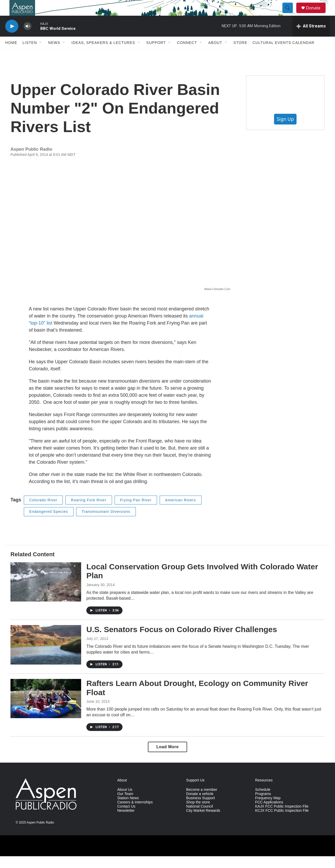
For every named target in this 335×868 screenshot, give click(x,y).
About (215, 54)
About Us (125, 801)
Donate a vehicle (200, 806)
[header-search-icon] (290, 14)
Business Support (200, 810)
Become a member (202, 801)
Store (240, 54)
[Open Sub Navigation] (41, 54)
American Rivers (181, 512)
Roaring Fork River (89, 512)
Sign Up (285, 131)
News (54, 54)
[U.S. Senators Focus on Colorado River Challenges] (46, 656)
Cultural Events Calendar (283, 54)
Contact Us (126, 818)
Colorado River (43, 512)
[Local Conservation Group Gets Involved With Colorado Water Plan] (46, 594)
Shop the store (198, 814)
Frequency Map (268, 810)
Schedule (263, 801)
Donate (316, 14)
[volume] (27, 38)
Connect (187, 54)
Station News (128, 810)
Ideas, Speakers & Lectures (103, 54)
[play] (12, 38)
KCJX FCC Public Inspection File (282, 822)
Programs (263, 806)
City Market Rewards (203, 822)
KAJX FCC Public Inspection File (282, 818)
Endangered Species (49, 523)
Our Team (125, 806)
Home (11, 54)
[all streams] (311, 38)
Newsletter (126, 822)
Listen (30, 54)
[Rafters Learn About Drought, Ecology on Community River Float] (46, 710)
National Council (199, 818)
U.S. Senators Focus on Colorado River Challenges (182, 641)
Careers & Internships (135, 814)
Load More (167, 759)
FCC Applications (269, 814)
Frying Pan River (136, 512)
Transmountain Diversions (106, 523)
